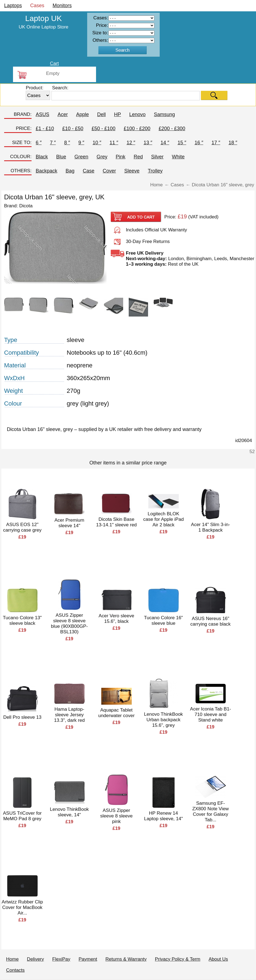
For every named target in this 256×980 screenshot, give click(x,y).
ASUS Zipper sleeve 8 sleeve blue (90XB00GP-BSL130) (69, 624)
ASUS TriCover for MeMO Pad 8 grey (22, 816)
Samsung (164, 114)
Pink (121, 157)
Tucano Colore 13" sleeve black (22, 620)
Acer (63, 114)
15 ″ (182, 143)
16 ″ (199, 143)
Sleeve (132, 171)
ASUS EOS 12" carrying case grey (22, 527)
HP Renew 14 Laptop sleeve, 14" (164, 816)
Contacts (15, 970)
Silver (157, 157)
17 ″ (216, 143)
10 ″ (97, 143)
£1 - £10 (45, 129)
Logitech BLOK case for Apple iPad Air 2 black (163, 519)
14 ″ (165, 143)
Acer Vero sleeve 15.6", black (116, 619)
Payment (88, 959)
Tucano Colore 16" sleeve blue (163, 620)
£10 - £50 (73, 129)
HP (117, 114)
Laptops (13, 6)
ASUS (42, 114)
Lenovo (137, 114)
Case (89, 171)
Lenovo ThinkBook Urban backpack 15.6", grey (163, 720)
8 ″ (67, 143)
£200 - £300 (172, 129)
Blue (61, 157)
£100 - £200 (137, 129)
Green (81, 157)
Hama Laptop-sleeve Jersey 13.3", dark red (69, 715)
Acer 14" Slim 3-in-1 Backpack (210, 527)
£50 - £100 (104, 129)
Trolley (155, 171)
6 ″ (39, 143)
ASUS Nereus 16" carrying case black (211, 621)
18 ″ (233, 143)
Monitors (62, 6)
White (178, 157)
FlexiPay (61, 959)
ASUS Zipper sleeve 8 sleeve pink (116, 816)
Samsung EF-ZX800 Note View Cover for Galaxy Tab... (211, 812)
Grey (102, 157)
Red (138, 157)
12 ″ (131, 143)
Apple (82, 114)
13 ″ (148, 143)
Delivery (35, 959)
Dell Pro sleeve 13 (22, 717)
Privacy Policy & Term (178, 959)
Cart (54, 63)
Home (12, 959)
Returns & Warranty (126, 959)
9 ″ (81, 143)
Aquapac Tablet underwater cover (116, 713)
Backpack (46, 171)
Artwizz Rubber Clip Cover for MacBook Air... (22, 907)
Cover (109, 171)
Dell (101, 114)
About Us (218, 959)
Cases (37, 6)
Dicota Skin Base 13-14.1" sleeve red (116, 522)
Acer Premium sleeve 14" (69, 523)
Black (42, 157)
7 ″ (53, 143)
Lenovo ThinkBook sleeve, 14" (69, 812)
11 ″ (114, 143)
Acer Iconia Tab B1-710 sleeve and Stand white (211, 714)
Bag (70, 171)
